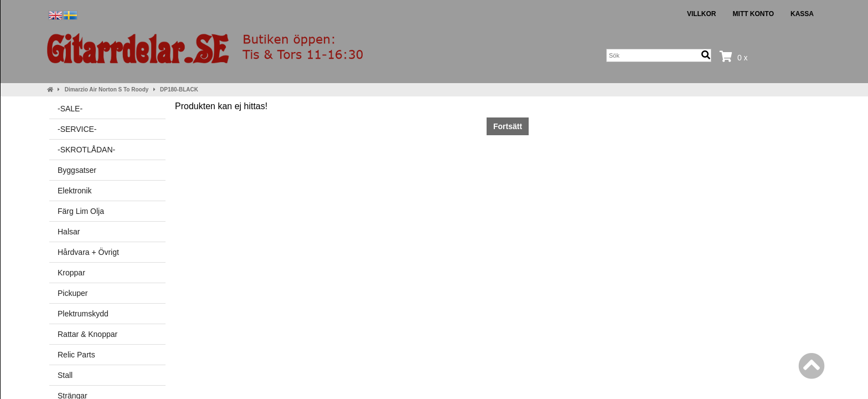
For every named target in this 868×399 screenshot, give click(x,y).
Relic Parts (76, 355)
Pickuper (73, 293)
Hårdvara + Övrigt (88, 252)
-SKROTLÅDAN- (86, 150)
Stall (65, 375)
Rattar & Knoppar (87, 334)
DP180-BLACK (179, 89)
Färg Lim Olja (81, 211)
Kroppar (71, 273)
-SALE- (70, 109)
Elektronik (74, 191)
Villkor (702, 14)
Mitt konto (753, 14)
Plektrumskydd (83, 314)
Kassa (802, 14)
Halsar (69, 232)
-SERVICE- (77, 129)
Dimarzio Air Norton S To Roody (107, 89)
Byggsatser (77, 170)
